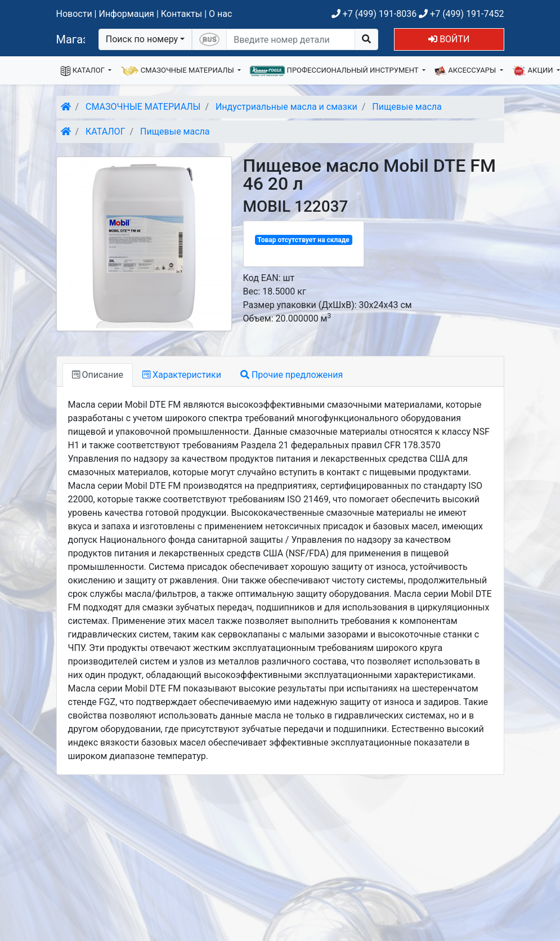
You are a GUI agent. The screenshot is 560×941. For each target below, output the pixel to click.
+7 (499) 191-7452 (461, 14)
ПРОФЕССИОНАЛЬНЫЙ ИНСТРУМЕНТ (335, 71)
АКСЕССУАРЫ (466, 71)
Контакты (182, 14)
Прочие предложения (292, 375)
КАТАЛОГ (84, 71)
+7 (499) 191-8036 (374, 14)
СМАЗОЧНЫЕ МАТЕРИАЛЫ (178, 71)
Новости (74, 14)
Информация (126, 14)
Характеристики (182, 375)
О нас (220, 14)
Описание (98, 375)
